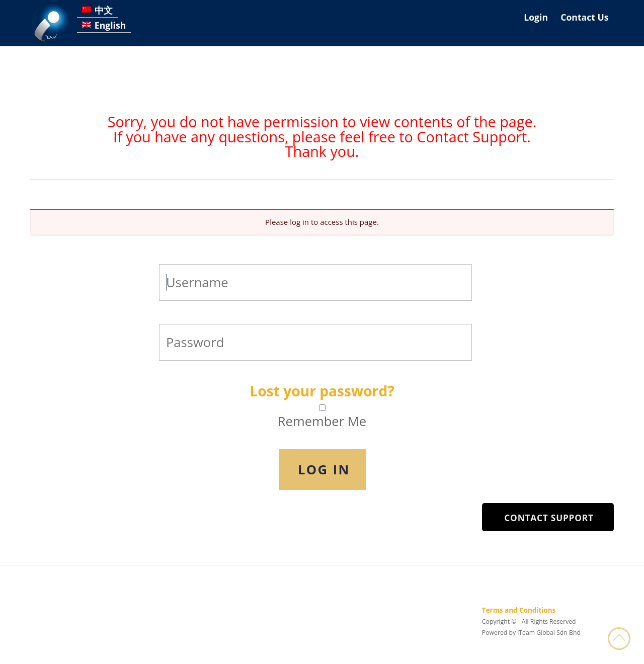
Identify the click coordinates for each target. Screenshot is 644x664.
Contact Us (584, 17)
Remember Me (322, 422)
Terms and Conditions (519, 610)
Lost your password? (322, 391)
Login (536, 17)
